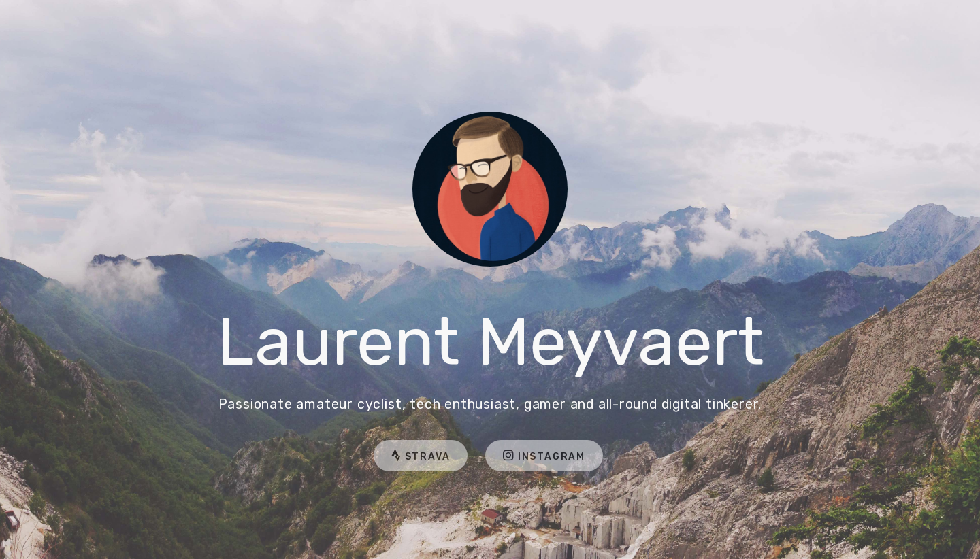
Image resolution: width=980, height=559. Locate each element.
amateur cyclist (349, 404)
